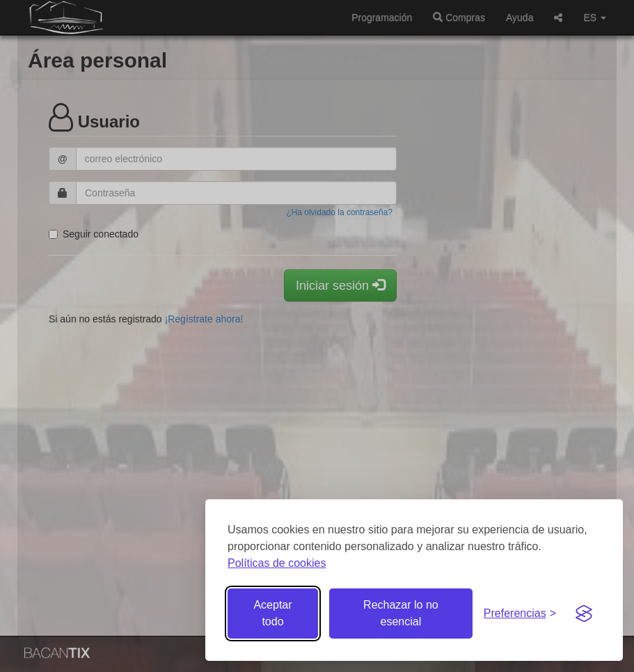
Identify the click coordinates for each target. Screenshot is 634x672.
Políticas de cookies (277, 563)
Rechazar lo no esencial (401, 613)
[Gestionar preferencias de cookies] (520, 614)
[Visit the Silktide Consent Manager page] (584, 614)
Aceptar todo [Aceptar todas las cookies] (272, 613)
